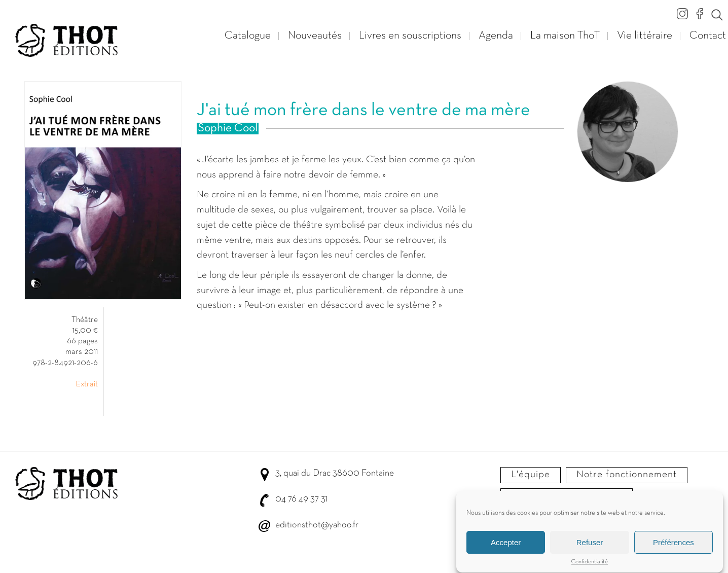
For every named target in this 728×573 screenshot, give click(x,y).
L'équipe (531, 475)
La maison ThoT (565, 36)
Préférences (674, 545)
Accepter (506, 545)
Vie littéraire (645, 36)
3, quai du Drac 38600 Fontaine (335, 473)
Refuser (590, 545)
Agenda (496, 36)
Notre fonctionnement (627, 475)
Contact (708, 36)
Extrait (87, 384)
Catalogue (248, 36)
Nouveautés (315, 36)
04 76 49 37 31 (301, 499)
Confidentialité (590, 564)
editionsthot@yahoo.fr (317, 525)
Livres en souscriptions (410, 36)
